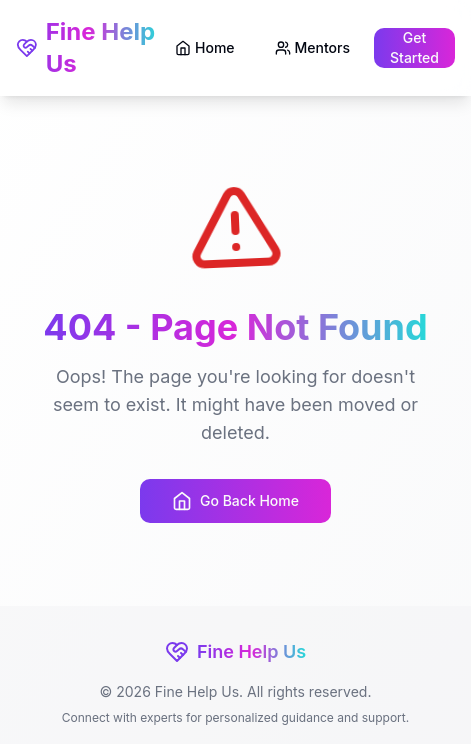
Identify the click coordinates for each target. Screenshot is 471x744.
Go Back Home (235, 501)
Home (205, 47)
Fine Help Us (85, 47)
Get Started (414, 47)
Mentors (312, 47)
